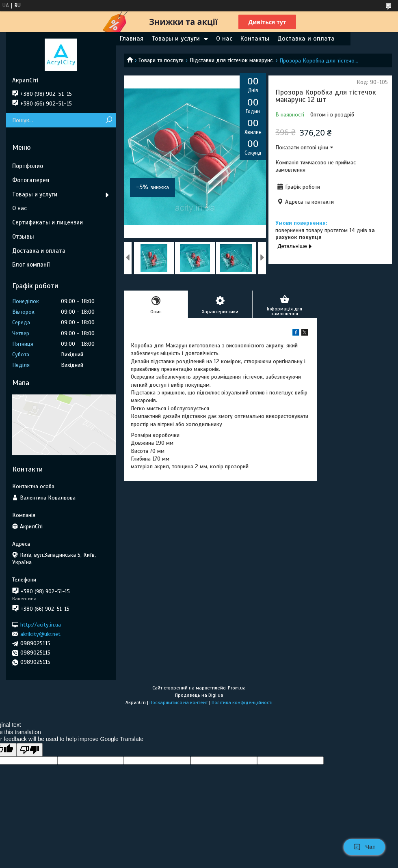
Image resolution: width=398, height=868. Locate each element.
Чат (364, 847)
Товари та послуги (161, 60)
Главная (132, 39)
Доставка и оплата (306, 39)
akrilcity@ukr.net (40, 634)
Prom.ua (237, 688)
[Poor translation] (30, 750)
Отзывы (23, 237)
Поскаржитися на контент (179, 702)
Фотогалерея (31, 180)
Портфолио (28, 166)
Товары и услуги (176, 39)
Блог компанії (31, 265)
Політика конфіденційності (242, 702)
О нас (224, 39)
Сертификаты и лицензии (48, 222)
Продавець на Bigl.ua (199, 695)
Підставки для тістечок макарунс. (232, 60)
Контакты (255, 39)
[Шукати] (109, 120)
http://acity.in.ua (41, 624)
